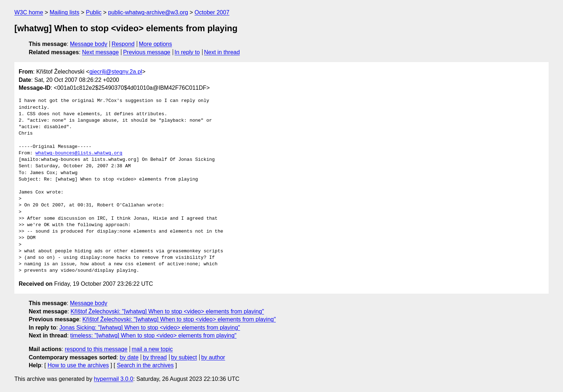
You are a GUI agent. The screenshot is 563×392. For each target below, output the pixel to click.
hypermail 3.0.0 (113, 379)
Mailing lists (64, 12)
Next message (101, 52)
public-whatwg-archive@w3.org (148, 12)
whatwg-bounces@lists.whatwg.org (79, 153)
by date (129, 357)
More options (156, 44)
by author (213, 357)
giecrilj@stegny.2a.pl (116, 72)
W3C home (29, 12)
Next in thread (222, 52)
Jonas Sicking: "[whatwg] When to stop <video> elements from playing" (150, 328)
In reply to (187, 52)
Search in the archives (145, 365)
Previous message (147, 52)
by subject (184, 357)
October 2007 (212, 12)
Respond (123, 44)
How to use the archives (78, 365)
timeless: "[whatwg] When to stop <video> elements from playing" (153, 335)
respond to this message (96, 349)
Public (94, 12)
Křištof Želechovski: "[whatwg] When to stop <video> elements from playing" (167, 311)
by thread (155, 357)
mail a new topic (152, 349)
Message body (89, 44)
